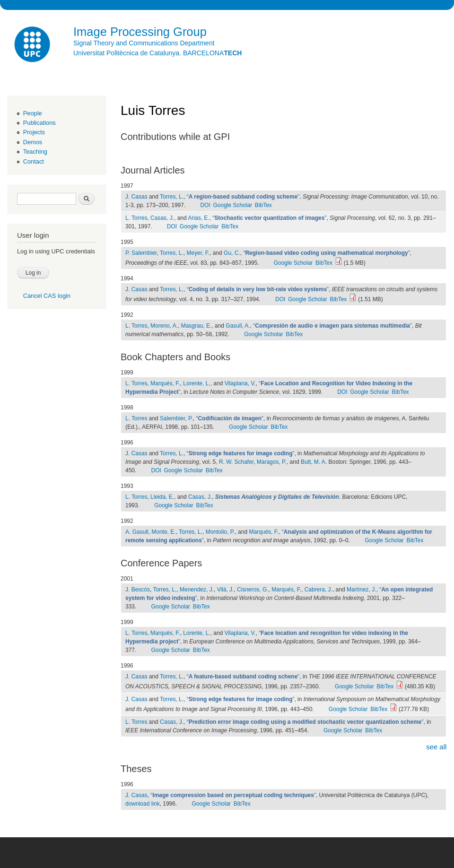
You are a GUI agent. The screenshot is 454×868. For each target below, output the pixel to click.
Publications (39, 123)
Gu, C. (232, 253)
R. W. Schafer (236, 462)
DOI (205, 205)
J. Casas (136, 197)
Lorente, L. (196, 383)
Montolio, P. (220, 532)
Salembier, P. (176, 418)
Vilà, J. (226, 590)
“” (243, 197)
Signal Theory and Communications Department (144, 43)
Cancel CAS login (47, 296)
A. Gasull (137, 532)
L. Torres (136, 218)
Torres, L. (172, 197)
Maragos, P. (272, 462)
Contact (34, 161)
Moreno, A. (164, 326)
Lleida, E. (162, 497)
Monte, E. (163, 532)
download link (143, 804)
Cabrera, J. (319, 590)
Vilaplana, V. (240, 383)
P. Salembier (141, 253)
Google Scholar (232, 205)
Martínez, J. (362, 590)
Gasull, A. (238, 326)
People (33, 113)
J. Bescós (138, 590)
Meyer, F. (198, 253)
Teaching (35, 152)
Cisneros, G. (253, 590)
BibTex (263, 205)
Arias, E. (198, 218)
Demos (33, 142)
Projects (34, 132)
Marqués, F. (165, 383)
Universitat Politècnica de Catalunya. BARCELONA (157, 53)
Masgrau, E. (196, 326)
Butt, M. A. (314, 462)
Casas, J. (162, 218)
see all (436, 747)
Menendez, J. (197, 590)
